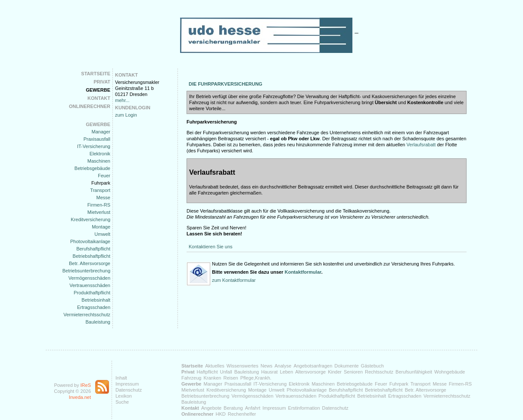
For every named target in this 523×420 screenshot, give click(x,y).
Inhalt (121, 378)
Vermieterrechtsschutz (87, 315)
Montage (101, 227)
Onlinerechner (90, 106)
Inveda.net (80, 397)
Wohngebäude (450, 372)
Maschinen (99, 161)
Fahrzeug (191, 378)
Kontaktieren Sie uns (211, 247)
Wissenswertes (243, 366)
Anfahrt (253, 408)
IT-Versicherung (94, 146)
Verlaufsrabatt (421, 145)
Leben (287, 372)
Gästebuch (372, 366)
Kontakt (99, 98)
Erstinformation (304, 408)
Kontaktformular (303, 272)
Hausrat (269, 372)
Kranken (212, 378)
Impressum (127, 384)
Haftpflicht (207, 372)
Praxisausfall (97, 139)
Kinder (335, 372)
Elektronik (100, 154)
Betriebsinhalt (96, 300)
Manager (101, 132)
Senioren (353, 372)
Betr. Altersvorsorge (90, 263)
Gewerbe (98, 90)
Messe (103, 198)
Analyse (283, 366)
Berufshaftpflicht (93, 249)
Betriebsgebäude (92, 168)
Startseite (96, 74)
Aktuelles (215, 366)
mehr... (122, 100)
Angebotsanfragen (313, 366)
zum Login (126, 115)
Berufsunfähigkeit (414, 372)
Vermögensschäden (89, 278)
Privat (102, 82)
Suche (122, 402)
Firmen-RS (99, 205)
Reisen (230, 378)
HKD (221, 414)
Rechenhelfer (242, 414)
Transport (100, 190)
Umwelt (102, 234)
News (267, 366)
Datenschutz (129, 390)
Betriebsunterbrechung (86, 271)
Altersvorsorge (310, 372)
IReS (86, 385)
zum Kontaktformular (234, 280)
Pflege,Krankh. (256, 378)
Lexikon (124, 396)
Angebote (211, 408)
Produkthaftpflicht (92, 293)
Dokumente (346, 366)
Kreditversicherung (90, 219)
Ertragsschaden (94, 307)
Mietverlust (99, 212)
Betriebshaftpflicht (92, 256)
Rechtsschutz (379, 372)
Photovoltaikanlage (90, 241)
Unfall (226, 372)
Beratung (233, 408)
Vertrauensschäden (90, 285)
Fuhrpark (101, 183)
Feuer (104, 176)
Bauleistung (98, 322)
